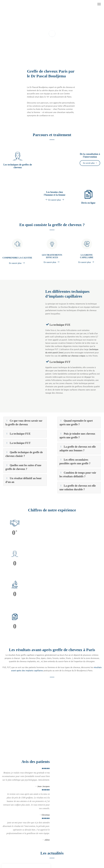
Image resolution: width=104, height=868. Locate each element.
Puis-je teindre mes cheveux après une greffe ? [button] (78, 443)
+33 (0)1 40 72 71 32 (63, 854)
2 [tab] (52, 61)
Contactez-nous (9, 841)
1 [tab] (48, 61)
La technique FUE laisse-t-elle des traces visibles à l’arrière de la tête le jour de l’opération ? (24, 730)
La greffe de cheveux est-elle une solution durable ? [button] (79, 495)
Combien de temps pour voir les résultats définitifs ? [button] (79, 482)
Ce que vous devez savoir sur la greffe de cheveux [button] (24, 430)
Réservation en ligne (11, 815)
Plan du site (7, 811)
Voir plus (15, 767)
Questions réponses (11, 849)
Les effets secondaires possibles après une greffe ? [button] (78, 469)
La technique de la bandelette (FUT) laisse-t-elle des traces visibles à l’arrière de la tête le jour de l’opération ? (77, 732)
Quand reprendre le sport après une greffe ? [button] (76, 430)
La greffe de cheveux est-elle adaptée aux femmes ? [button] (79, 456)
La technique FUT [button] (20, 450)
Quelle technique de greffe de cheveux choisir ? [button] (24, 461)
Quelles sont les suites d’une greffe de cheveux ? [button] (23, 474)
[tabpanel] (52, 36)
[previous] (4, 616)
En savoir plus (90, 170)
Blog (4, 853)
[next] (100, 616)
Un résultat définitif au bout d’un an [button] (24, 487)
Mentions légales (10, 807)
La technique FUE (61, 332)
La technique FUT (61, 369)
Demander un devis (10, 845)
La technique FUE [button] (19, 441)
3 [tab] (56, 61)
